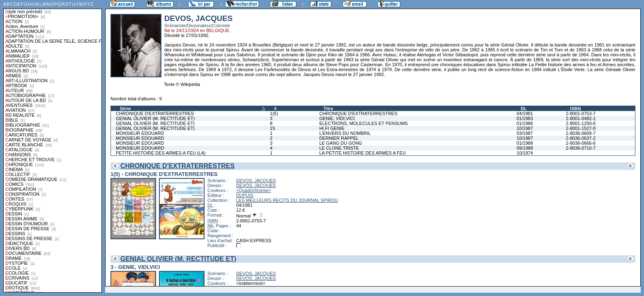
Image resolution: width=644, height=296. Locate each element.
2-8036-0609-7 (581, 133)
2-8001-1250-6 (581, 123)
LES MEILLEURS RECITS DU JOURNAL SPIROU (287, 200)
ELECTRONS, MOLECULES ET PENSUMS (363, 123)
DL (524, 109)
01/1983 (525, 118)
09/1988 (525, 148)
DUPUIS (245, 195)
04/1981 (525, 113)
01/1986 (525, 123)
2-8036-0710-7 (581, 148)
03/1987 (525, 133)
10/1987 (525, 128)
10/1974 (525, 153)
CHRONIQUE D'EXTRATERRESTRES (155, 113)
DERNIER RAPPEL (339, 138)
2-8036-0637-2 (581, 138)
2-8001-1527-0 (581, 128)
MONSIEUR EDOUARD (140, 133)
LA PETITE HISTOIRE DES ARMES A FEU (362, 153)
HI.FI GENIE (332, 128)
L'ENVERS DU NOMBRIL (345, 133)
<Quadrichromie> (254, 190)
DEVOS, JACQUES (256, 180)
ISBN (575, 109)
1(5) (274, 113)
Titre (328, 109)
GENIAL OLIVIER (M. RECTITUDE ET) (155, 118)
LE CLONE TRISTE (339, 148)
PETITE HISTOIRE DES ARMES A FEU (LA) (161, 153)
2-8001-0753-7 (581, 113)
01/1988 (525, 143)
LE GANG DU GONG (341, 143)
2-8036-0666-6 (581, 143)
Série (125, 109)
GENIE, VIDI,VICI (337, 118)
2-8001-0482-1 (581, 118)
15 (272, 128)
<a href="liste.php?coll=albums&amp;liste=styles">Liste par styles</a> (53, 146)
